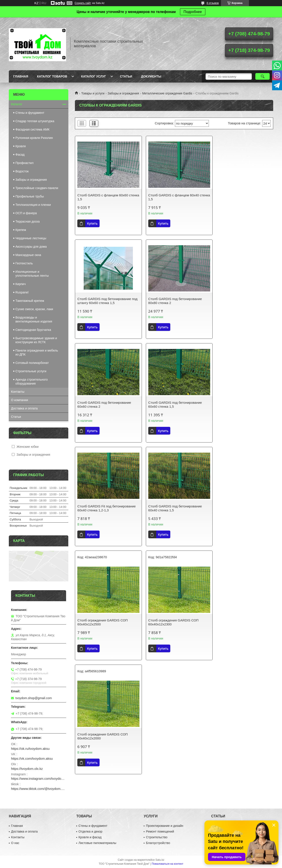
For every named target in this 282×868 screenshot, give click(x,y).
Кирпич (20, 284)
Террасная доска (28, 221)
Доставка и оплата (24, 408)
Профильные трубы (30, 196)
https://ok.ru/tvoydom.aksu (30, 749)
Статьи (126, 76)
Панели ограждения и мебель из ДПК (37, 352)
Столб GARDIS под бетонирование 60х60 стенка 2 (172, 301)
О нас (15, 843)
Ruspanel (22, 292)
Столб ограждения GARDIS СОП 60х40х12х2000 (170, 529)
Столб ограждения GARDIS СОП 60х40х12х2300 (102, 529)
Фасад (20, 155)
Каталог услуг (94, 76)
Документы (151, 76)
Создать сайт (83, 3)
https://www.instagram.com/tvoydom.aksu (39, 779)
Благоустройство (158, 843)
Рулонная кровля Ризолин (34, 138)
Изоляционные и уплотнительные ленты (32, 274)
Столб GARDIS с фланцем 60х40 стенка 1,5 (170, 197)
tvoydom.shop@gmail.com (34, 698)
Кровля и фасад (90, 837)
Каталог (17, 104)
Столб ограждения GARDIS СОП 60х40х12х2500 (237, 415)
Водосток (22, 171)
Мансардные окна (28, 255)
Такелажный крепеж (30, 301)
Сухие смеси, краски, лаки (34, 309)
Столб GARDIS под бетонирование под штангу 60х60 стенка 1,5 (239, 197)
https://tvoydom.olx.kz (27, 769)
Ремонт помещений (160, 831)
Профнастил (24, 163)
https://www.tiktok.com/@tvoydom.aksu (39, 789)
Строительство (157, 837)
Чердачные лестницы (31, 238)
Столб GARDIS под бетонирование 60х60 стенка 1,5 (239, 301)
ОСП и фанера (26, 213)
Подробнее (193, 12)
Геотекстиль (24, 263)
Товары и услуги (93, 93)
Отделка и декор (90, 831)
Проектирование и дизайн (164, 826)
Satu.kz (160, 860)
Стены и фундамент (30, 113)
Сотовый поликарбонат (32, 363)
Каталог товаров (52, 76)
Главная (21, 76)
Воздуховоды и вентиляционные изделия (34, 319)
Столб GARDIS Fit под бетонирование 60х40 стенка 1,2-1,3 (106, 405)
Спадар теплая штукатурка (35, 121)
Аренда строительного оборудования (32, 381)
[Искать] (263, 76)
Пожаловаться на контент (168, 864)
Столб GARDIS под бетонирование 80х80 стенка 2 (104, 301)
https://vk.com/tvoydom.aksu (32, 758)
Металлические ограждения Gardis (167, 93)
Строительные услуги (31, 371)
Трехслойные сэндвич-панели (37, 188)
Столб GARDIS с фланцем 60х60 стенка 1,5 (103, 197)
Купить (92, 223)
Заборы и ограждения (123, 93)
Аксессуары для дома (31, 247)
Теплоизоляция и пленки (33, 205)
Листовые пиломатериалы (97, 843)
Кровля (21, 146)
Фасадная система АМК (32, 129)
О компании (19, 400)
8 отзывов (213, 3)
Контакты (18, 392)
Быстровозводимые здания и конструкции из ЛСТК (36, 340)
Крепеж (21, 230)
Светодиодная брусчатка (33, 330)
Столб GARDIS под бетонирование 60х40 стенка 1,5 (172, 405)
